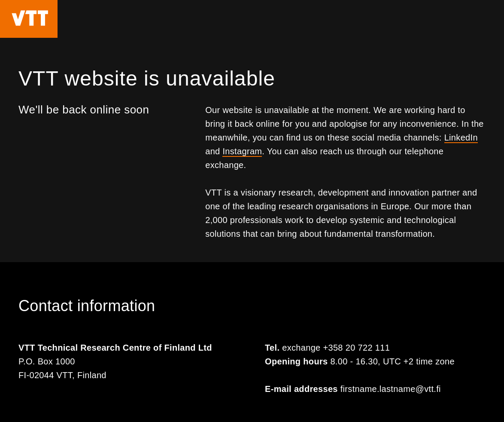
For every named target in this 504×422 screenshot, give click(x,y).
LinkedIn (461, 138)
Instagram (242, 151)
